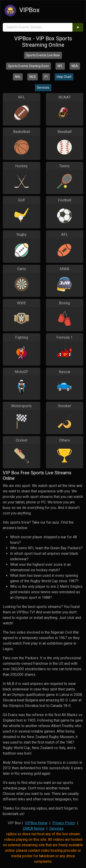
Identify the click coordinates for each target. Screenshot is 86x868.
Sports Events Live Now (43, 55)
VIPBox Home (36, 823)
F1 (46, 77)
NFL (60, 66)
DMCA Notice (34, 828)
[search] (38, 27)
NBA (75, 66)
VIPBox (21, 11)
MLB (33, 77)
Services (43, 88)
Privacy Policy (64, 823)
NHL (18, 77)
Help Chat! (64, 77)
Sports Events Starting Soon (28, 66)
